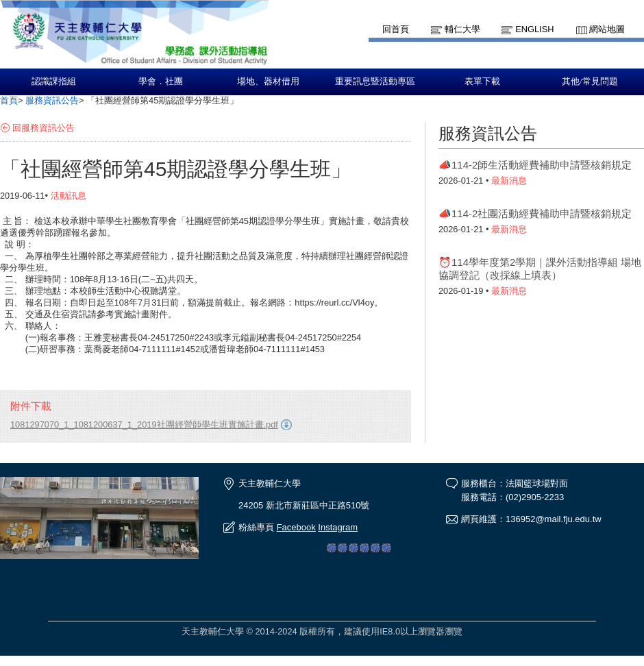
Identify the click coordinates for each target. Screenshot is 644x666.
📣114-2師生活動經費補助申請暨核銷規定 (535, 165)
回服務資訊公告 (44, 128)
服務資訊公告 (52, 100)
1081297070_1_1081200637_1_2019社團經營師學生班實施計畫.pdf (144, 424)
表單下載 (482, 82)
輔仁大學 (462, 29)
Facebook (296, 527)
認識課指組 (54, 82)
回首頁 (396, 29)
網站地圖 (607, 29)
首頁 (9, 100)
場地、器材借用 (268, 82)
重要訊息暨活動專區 (375, 82)
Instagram (338, 527)
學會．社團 (161, 82)
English (534, 29)
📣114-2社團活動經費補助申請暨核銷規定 (535, 213)
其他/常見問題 (590, 82)
